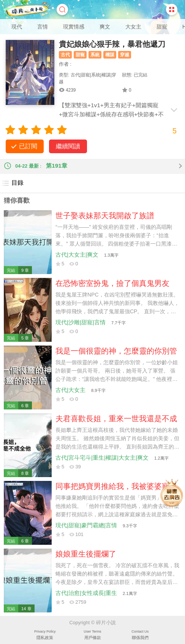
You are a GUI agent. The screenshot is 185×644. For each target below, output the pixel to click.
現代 (17, 27)
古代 (65, 55)
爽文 (105, 27)
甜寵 (162, 27)
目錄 (13, 183)
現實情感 (74, 27)
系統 (95, 55)
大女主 (133, 27)
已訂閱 (28, 146)
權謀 (110, 55)
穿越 (125, 55)
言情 (43, 27)
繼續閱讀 (68, 146)
